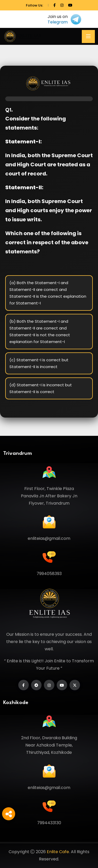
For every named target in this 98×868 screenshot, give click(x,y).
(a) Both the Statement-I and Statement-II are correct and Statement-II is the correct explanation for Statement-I (48, 293)
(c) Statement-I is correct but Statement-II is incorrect (39, 363)
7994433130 (49, 823)
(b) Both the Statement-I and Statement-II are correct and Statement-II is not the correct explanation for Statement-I (40, 331)
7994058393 (49, 574)
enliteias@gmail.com (49, 538)
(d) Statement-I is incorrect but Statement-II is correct (41, 388)
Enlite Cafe (58, 852)
